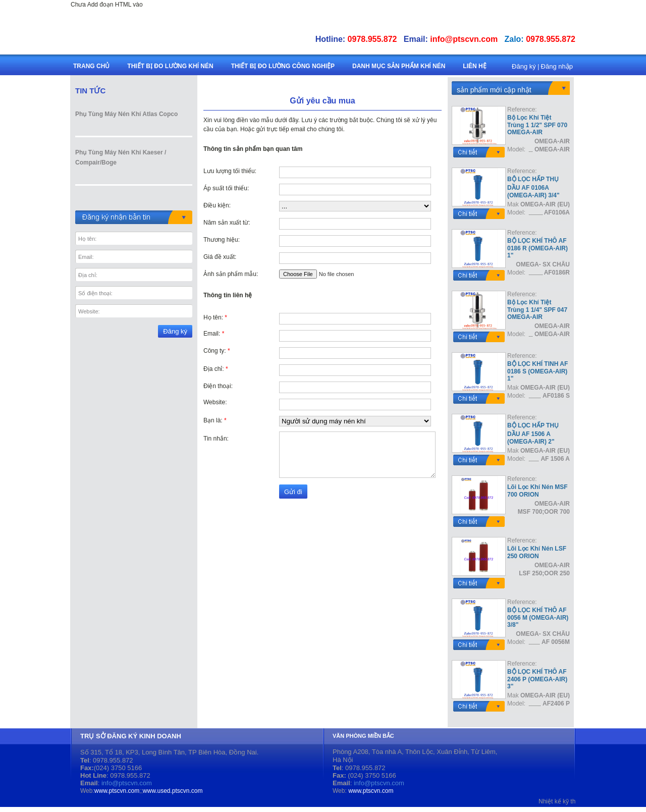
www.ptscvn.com (117, 791)
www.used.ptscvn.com (173, 791)
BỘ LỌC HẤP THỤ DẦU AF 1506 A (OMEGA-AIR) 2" (533, 434)
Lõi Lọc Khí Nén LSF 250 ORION (537, 552)
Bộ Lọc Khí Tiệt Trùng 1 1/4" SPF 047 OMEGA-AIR (537, 310)
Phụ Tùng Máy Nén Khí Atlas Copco (126, 114)
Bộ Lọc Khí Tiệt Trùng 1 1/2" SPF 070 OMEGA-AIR (537, 125)
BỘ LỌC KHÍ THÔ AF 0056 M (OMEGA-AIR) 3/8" (538, 617)
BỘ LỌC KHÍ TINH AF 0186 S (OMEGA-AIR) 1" (537, 371)
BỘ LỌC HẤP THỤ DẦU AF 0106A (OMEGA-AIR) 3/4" (533, 187)
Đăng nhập (557, 66)
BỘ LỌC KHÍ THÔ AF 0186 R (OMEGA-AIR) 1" (537, 248)
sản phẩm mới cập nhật (494, 90)
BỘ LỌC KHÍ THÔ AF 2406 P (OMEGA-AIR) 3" (537, 679)
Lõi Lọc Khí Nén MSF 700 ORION (537, 491)
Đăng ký (524, 66)
